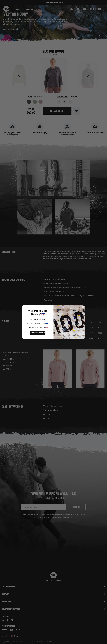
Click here (30, 323)
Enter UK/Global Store (38, 333)
